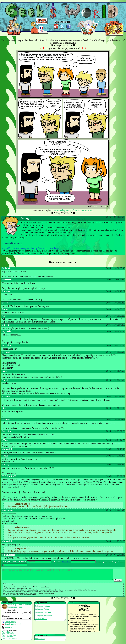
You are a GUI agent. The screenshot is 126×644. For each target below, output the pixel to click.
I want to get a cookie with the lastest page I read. (19, 608)
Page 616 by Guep (8, 636)
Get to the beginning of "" (73, 210)
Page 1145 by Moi (8, 639)
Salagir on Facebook (43, 614)
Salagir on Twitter (42, 611)
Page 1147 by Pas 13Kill (10, 640)
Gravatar (66, 562)
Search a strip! (10, 624)
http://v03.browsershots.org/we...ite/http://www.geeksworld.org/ (30, 248)
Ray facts (8, 629)
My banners (40, 641)
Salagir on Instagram (43, 618)
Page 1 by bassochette (9, 637)
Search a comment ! (13, 626)
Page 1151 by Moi (8, 634)
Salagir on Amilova (43, 608)
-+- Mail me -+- (41, 621)
